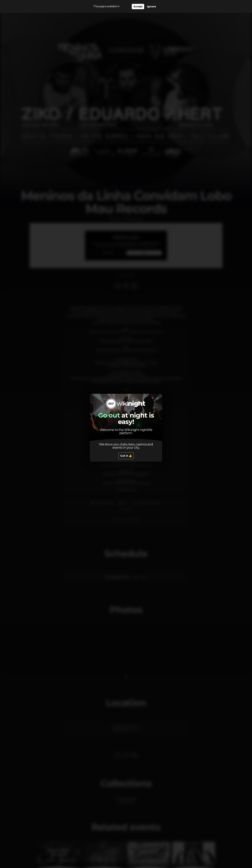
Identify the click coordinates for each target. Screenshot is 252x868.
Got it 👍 (126, 456)
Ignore (151, 7)
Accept (138, 7)
